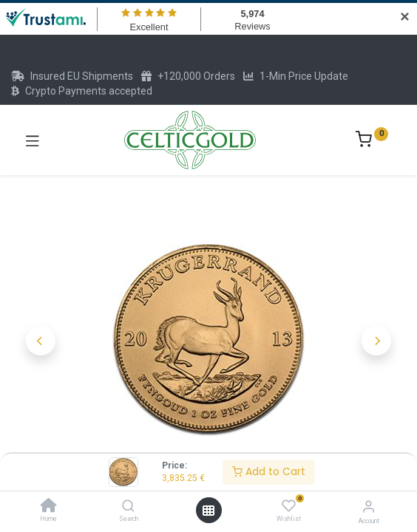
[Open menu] (208, 511)
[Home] (49, 507)
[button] (41, 341)
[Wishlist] (289, 506)
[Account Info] (369, 507)
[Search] (128, 507)
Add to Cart (269, 471)
